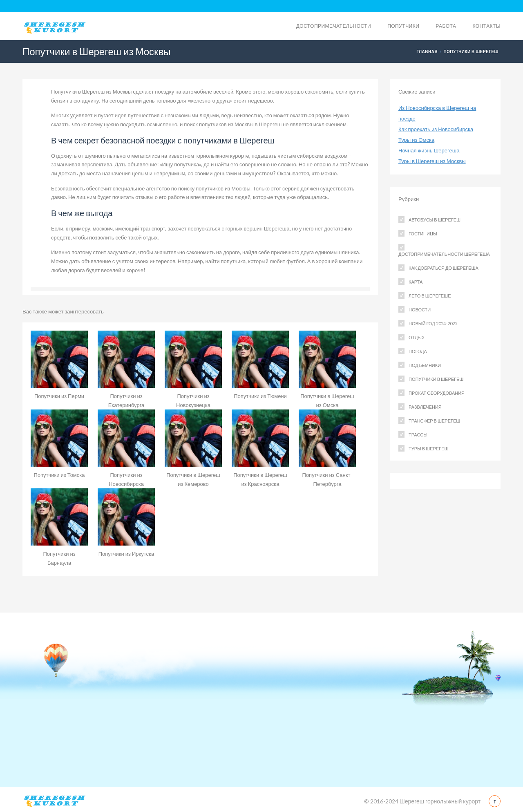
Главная (427, 51)
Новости (420, 310)
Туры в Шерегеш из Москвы (432, 161)
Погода (418, 351)
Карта (416, 282)
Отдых (417, 337)
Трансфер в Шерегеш (434, 421)
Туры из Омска (416, 140)
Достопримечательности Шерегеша (444, 254)
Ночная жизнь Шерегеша (429, 150)
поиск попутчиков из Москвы (219, 124)
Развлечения (425, 407)
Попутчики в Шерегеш (471, 51)
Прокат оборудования (437, 393)
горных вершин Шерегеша (258, 228)
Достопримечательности (334, 26)
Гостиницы (423, 234)
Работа (446, 26)
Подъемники (425, 365)
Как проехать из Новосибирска (436, 129)
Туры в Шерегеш (429, 449)
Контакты (486, 26)
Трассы (418, 435)
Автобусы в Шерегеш (435, 220)
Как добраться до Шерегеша (444, 268)
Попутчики (403, 26)
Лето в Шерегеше (430, 296)
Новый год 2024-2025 (433, 323)
